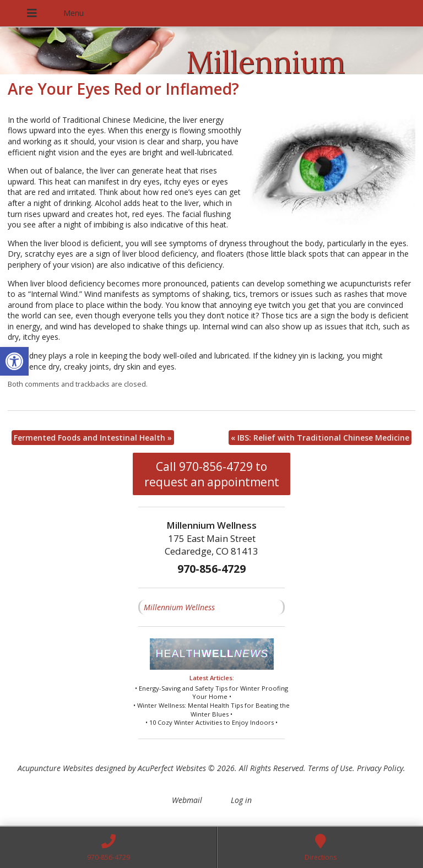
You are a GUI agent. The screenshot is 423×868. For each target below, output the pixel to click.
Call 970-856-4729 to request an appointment (212, 474)
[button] (14, 361)
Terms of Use (330, 768)
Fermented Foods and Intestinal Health (93, 438)
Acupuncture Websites (55, 768)
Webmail (187, 800)
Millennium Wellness (179, 607)
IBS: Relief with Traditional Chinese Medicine (320, 438)
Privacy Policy (380, 768)
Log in (241, 800)
